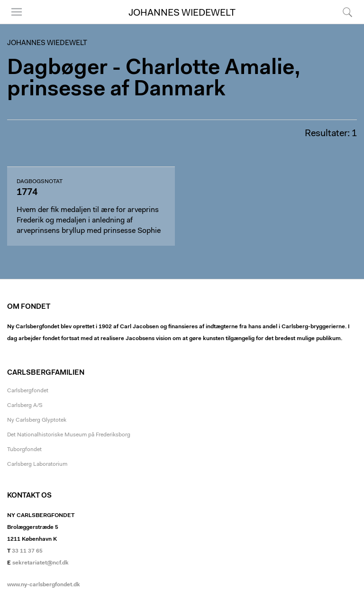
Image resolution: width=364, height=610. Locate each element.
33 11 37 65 (27, 551)
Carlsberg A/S (25, 406)
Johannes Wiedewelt (182, 13)
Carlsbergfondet (28, 391)
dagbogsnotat (40, 182)
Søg (347, 12)
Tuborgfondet (24, 450)
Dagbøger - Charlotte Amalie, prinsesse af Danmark (154, 79)
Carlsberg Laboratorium (37, 464)
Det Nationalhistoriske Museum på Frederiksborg (69, 435)
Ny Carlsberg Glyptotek (37, 420)
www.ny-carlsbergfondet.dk (44, 585)
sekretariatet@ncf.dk (41, 563)
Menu (17, 12)
